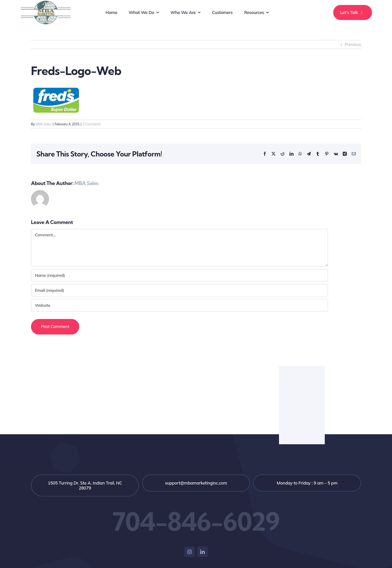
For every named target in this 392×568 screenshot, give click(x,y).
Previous (353, 44)
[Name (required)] (179, 275)
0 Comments (92, 124)
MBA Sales (43, 124)
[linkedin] (202, 552)
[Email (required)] (179, 290)
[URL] (179, 305)
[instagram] (189, 552)
